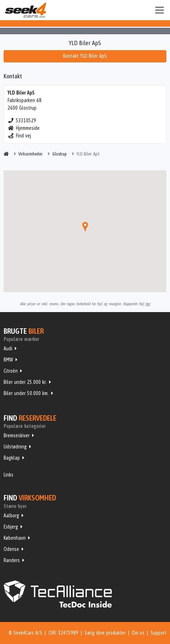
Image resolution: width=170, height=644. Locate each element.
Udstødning (15, 447)
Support (158, 633)
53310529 (22, 121)
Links (8, 475)
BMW (8, 360)
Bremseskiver (17, 435)
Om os (138, 633)
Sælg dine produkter (105, 633)
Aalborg (11, 516)
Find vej (19, 136)
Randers (12, 560)
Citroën (11, 371)
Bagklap (12, 458)
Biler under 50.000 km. (26, 393)
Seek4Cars (26, 10)
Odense (11, 549)
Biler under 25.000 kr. (25, 382)
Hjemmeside (24, 128)
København (15, 538)
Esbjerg (11, 527)
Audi (8, 349)
